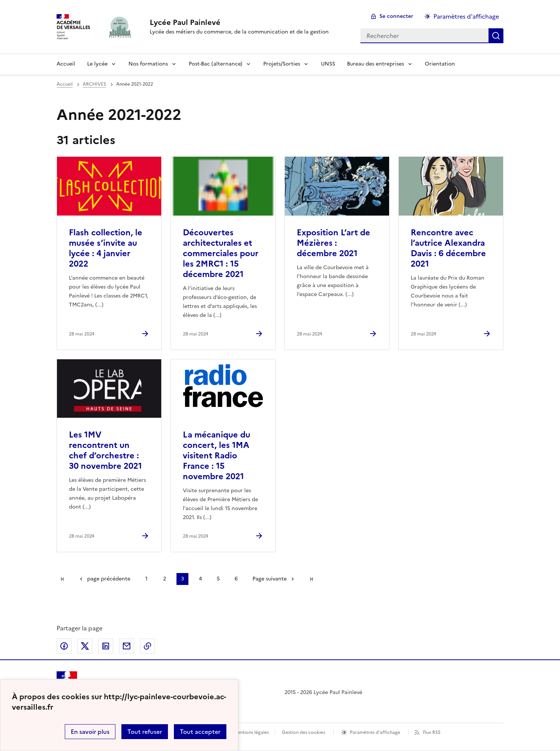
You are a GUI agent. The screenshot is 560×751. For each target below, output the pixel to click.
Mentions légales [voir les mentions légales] (251, 732)
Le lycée (97, 64)
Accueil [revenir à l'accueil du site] (65, 84)
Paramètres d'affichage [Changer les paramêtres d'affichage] (466, 16)
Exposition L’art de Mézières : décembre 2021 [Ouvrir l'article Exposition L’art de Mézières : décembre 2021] (333, 243)
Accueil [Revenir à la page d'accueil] (66, 64)
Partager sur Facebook (64, 646)
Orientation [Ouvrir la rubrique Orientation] (440, 64)
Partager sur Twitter (85, 646)
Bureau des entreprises (376, 64)
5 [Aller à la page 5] (218, 579)
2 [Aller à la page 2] (165, 579)
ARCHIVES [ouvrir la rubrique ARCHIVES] (94, 84)
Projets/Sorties (282, 64)
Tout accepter (200, 732)
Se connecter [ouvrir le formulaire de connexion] (396, 16)
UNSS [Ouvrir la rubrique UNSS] (328, 64)
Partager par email (127, 646)
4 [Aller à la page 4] (200, 579)
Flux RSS (432, 732)
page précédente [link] (109, 579)
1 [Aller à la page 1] (146, 579)
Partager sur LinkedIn (106, 646)
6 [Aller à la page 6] (236, 579)
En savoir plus (90, 732)
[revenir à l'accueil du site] (239, 22)
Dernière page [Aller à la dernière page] (311, 579)
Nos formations (148, 64)
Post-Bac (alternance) (216, 64)
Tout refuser (145, 732)
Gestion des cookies (303, 732)
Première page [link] (63, 579)
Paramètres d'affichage (375, 732)
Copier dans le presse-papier (147, 646)
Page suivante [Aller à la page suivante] (270, 579)
